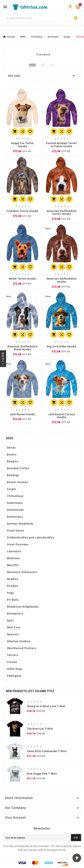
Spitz (10, 620)
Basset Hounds (17, 482)
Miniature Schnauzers (22, 572)
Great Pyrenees (18, 544)
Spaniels (13, 634)
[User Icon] (70, 7)
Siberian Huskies (19, 641)
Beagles (13, 461)
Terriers (12, 655)
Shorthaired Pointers (22, 648)
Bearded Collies (18, 468)
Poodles (13, 586)
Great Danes (16, 531)
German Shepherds (20, 524)
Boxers (12, 454)
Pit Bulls (13, 600)
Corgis (11, 489)
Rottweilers (15, 614)
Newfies (13, 579)
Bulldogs (13, 475)
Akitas (11, 448)
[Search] (37, 18)
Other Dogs (15, 669)
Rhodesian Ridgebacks (23, 607)
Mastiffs (13, 565)
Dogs (10, 438)
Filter (3, 360)
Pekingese (14, 676)
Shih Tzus (14, 627)
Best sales (42, 76)
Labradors (14, 551)
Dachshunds (15, 510)
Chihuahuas (15, 496)
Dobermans (15, 503)
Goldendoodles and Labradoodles (30, 537)
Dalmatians (15, 517)
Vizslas (12, 662)
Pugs (10, 593)
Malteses (13, 558)
